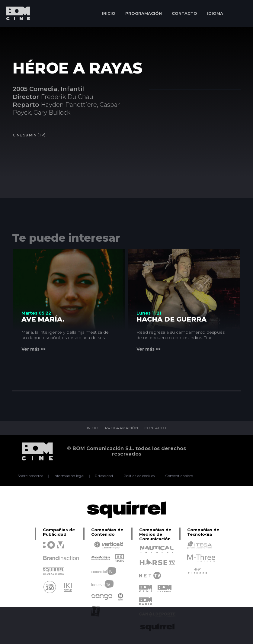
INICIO (109, 13)
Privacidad (104, 476)
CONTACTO (184, 13)
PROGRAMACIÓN (144, 13)
